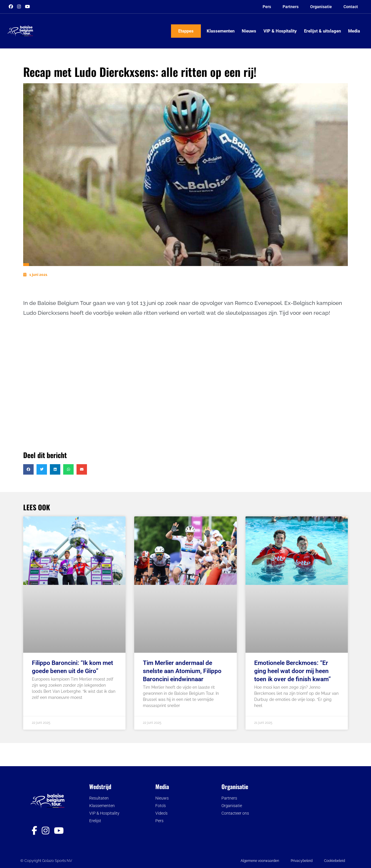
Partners (291, 7)
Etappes (186, 31)
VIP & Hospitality (280, 31)
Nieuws (249, 31)
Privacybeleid (302, 861)
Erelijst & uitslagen (322, 31)
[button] (28, 469)
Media (354, 31)
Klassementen (221, 31)
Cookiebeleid (334, 861)
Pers (267, 7)
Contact (351, 7)
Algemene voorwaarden (260, 861)
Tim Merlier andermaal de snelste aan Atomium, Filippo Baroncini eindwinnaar (182, 671)
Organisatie (321, 7)
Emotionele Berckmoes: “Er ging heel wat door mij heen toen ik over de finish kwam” (292, 671)
